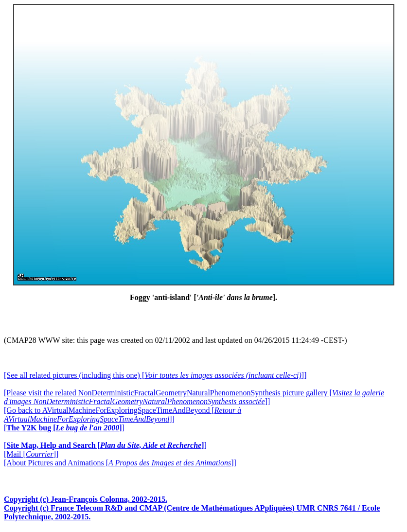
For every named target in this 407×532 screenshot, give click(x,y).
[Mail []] (31, 454)
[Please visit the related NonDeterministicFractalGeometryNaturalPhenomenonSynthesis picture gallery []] (194, 397)
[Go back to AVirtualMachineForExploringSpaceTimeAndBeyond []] (123, 415)
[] (64, 428)
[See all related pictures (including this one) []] (155, 375)
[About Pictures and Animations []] (120, 463)
